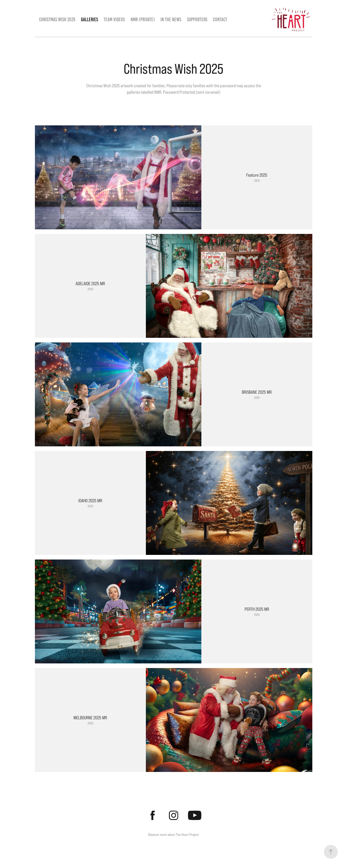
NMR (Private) (143, 20)
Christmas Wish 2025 (57, 20)
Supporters (197, 20)
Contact (220, 20)
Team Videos (114, 20)
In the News (171, 20)
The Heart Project (187, 835)
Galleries (89, 20)
